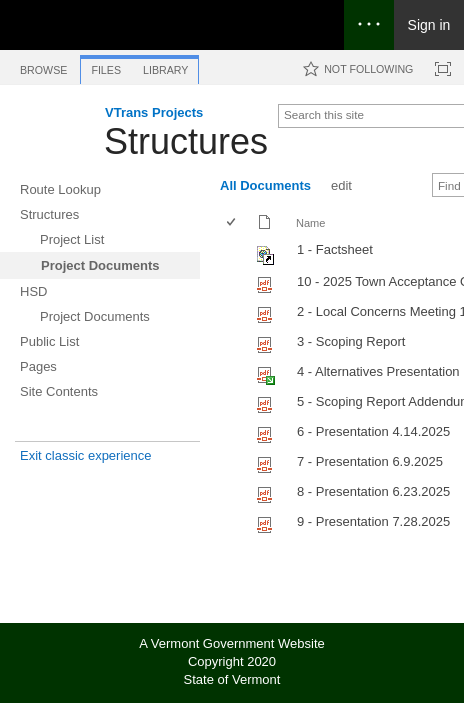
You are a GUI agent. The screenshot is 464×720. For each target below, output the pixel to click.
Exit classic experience (86, 455)
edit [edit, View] (341, 185)
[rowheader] (236, 253)
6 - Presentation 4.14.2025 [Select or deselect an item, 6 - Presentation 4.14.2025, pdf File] (373, 431)
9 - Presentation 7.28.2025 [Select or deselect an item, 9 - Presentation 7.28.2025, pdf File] (373, 521)
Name (310, 223)
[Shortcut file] (266, 260)
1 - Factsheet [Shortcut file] (335, 249)
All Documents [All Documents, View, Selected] (265, 185)
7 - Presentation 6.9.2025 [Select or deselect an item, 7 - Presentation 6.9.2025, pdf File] (370, 461)
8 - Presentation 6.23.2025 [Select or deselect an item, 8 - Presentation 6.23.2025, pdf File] (373, 491)
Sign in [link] (429, 25)
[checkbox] (232, 223)
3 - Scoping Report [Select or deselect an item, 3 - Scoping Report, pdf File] (351, 341)
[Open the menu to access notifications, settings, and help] (369, 25)
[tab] (43, 66)
